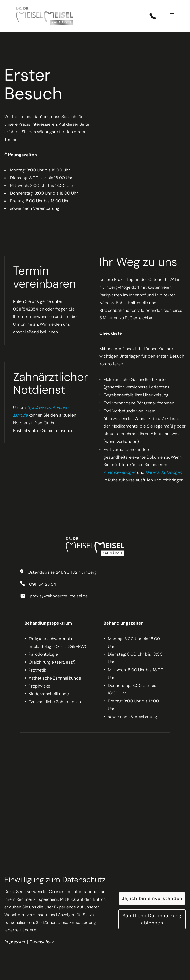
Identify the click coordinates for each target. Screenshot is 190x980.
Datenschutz (41, 942)
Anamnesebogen (120, 472)
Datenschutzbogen (164, 472)
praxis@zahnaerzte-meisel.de (59, 596)
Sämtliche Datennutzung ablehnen (152, 919)
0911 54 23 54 (43, 584)
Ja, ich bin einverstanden (152, 898)
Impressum (15, 942)
